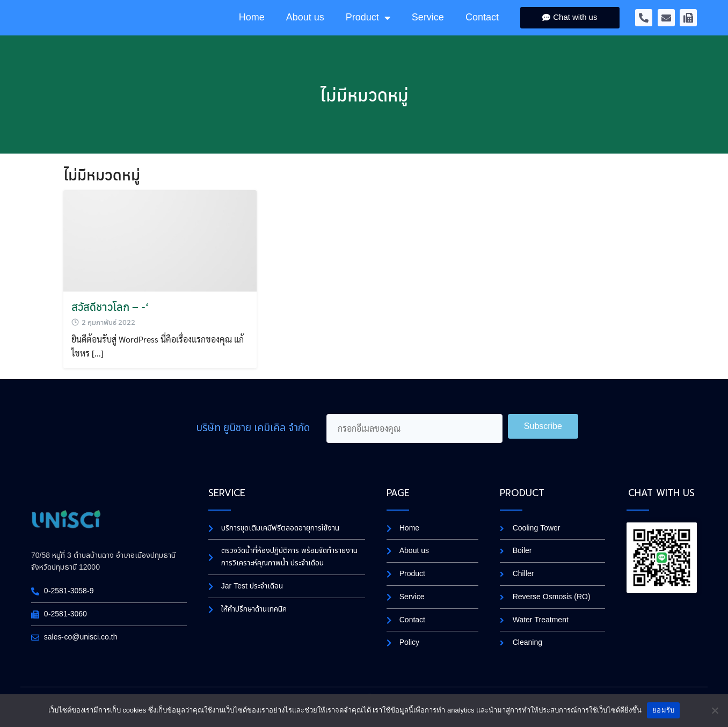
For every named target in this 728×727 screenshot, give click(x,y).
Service (428, 27)
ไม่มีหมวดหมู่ (364, 114)
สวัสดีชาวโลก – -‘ (110, 326)
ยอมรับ (663, 710)
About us (305, 27)
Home (252, 27)
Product (368, 27)
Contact (482, 27)
